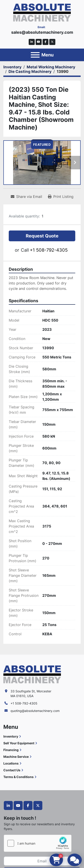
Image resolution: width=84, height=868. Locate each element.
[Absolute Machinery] (32, 674)
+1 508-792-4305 (49, 250)
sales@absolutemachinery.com (42, 32)
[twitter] (52, 42)
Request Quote (42, 236)
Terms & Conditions (18, 777)
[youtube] (39, 42)
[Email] (42, 861)
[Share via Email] (26, 197)
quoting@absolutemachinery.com (35, 711)
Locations (11, 763)
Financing (11, 750)
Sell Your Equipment (19, 743)
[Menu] (35, 55)
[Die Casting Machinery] (30, 72)
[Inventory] (12, 67)
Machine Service (16, 757)
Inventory (11, 736)
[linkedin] (32, 42)
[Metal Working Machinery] (51, 67)
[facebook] (46, 42)
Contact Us (12, 770)
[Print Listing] (61, 197)
